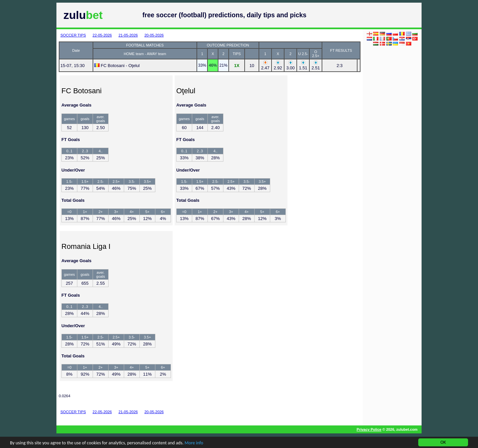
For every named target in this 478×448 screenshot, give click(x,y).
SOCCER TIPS (73, 35)
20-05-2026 (154, 35)
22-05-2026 (102, 35)
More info (194, 443)
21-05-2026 (128, 35)
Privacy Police (369, 429)
